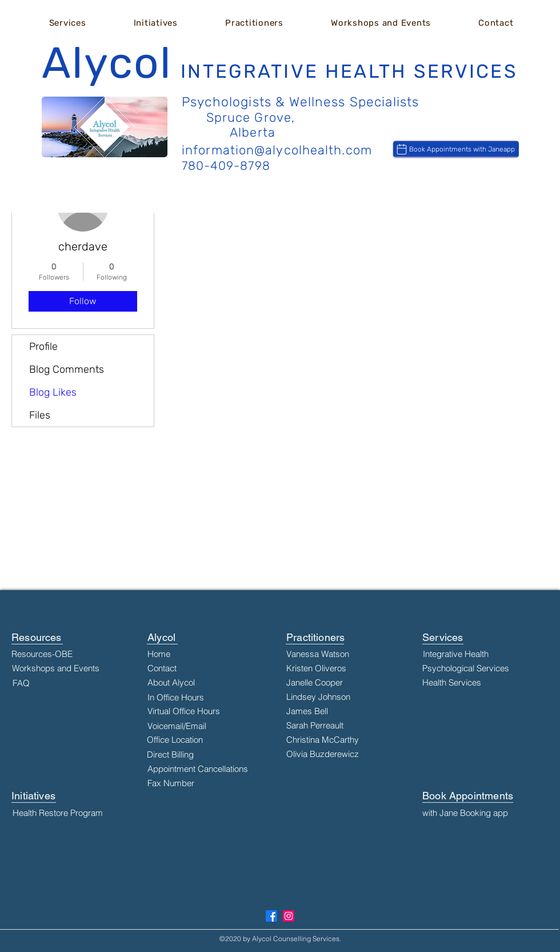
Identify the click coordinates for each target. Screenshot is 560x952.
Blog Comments (67, 369)
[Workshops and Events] (70, 668)
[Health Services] (481, 683)
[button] (67, 23)
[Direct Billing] (183, 755)
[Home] (183, 654)
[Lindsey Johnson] (345, 697)
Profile (43, 346)
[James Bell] (345, 711)
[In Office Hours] (183, 698)
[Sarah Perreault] (345, 726)
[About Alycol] (183, 683)
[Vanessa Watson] (345, 654)
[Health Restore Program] (71, 813)
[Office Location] (183, 740)
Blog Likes (53, 392)
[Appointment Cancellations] (204, 769)
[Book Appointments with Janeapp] (456, 149)
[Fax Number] (204, 783)
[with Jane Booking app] (481, 813)
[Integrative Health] (481, 654)
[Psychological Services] (481, 668)
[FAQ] (71, 683)
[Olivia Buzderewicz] (345, 754)
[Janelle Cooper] (345, 683)
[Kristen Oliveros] (345, 668)
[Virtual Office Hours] (184, 711)
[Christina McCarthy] (345, 740)
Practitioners (315, 637)
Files (40, 415)
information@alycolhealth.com (277, 150)
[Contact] (173, 668)
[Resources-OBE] (70, 654)
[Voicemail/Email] (183, 726)
